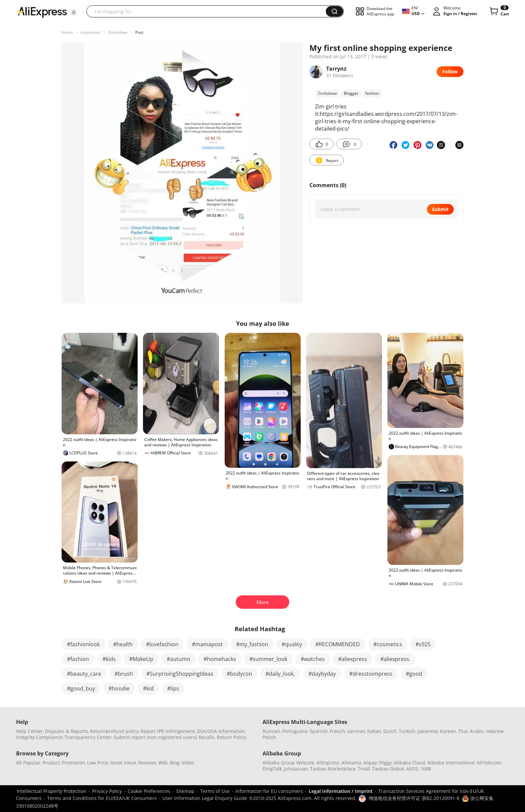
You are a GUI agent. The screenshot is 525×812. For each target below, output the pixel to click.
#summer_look (268, 659)
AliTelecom (489, 763)
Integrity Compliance (39, 737)
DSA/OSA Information (221, 731)
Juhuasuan (296, 769)
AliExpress (328, 763)
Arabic (477, 731)
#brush (124, 674)
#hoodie (119, 688)
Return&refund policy (114, 731)
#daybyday (322, 674)
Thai (463, 731)
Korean (448, 731)
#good (414, 674)
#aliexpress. (395, 659)
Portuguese (295, 731)
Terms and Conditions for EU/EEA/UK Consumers (102, 798)
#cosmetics (388, 644)
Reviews (147, 763)
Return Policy (231, 737)
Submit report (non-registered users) (155, 737)
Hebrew (495, 731)
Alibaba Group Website (288, 763)
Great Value (123, 763)
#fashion (78, 659)
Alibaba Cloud (409, 763)
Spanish (319, 731)
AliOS (412, 769)
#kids (109, 659)
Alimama (351, 763)
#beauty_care (84, 674)
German (356, 731)
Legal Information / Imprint (341, 791)
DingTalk (272, 769)
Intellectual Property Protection (52, 791)
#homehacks (220, 659)
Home (67, 32)
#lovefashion (162, 644)
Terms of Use (215, 791)
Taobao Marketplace (333, 769)
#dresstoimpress (371, 674)
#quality (292, 644)
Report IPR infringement (168, 731)
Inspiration (91, 32)
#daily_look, (280, 674)
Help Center (29, 731)
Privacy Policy (107, 791)
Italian (374, 731)
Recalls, (207, 737)
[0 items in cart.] (499, 11)
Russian (271, 731)
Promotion (73, 763)
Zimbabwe (118, 32)
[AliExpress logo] (42, 12)
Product (51, 763)
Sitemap (185, 791)
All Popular (28, 763)
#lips (173, 688)
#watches (313, 659)
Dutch (390, 731)
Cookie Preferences (149, 791)
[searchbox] (209, 11)
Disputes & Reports (66, 731)
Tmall (364, 769)
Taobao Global (388, 769)
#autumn (178, 659)
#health (123, 644)
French (337, 731)
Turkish (407, 731)
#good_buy (81, 688)
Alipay (370, 763)
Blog (175, 763)
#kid (148, 688)
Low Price (98, 763)
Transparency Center (88, 737)
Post (139, 32)
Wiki (163, 763)
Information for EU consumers (269, 791)
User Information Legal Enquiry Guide (205, 798)
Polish (269, 737)
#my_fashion (252, 644)
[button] (74, 12)
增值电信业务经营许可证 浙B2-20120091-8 (414, 798)
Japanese (428, 731)
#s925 (423, 644)
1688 (426, 769)
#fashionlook (83, 644)
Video (188, 763)
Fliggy (385, 763)
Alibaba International (451, 763)
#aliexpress (353, 659)
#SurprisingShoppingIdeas (180, 674)
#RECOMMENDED (338, 644)
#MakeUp (141, 659)
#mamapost (207, 644)
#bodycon (239, 674)
